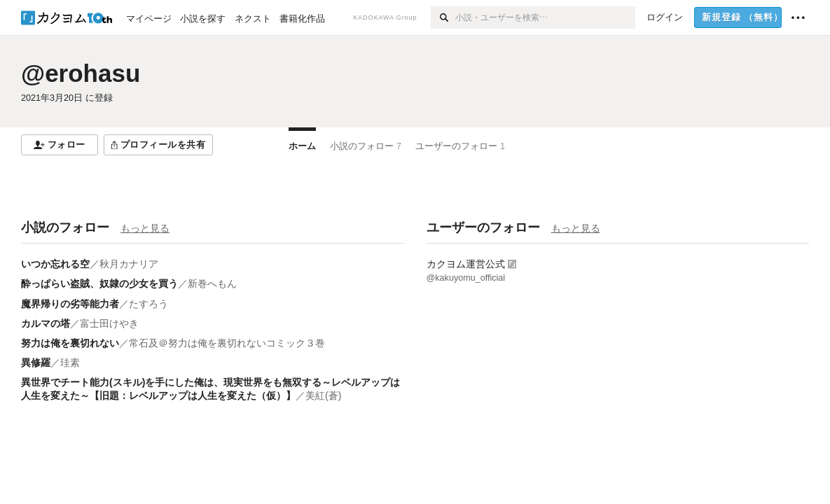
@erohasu (81, 73)
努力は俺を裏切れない (70, 343)
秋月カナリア (129, 264)
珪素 (70, 363)
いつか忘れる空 (55, 264)
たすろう (148, 304)
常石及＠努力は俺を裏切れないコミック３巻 (227, 343)
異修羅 (36, 363)
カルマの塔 (46, 323)
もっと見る (145, 228)
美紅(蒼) (323, 395)
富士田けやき (109, 323)
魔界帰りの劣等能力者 (70, 304)
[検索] (443, 17)
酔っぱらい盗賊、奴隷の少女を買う (99, 283)
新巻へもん (212, 283)
